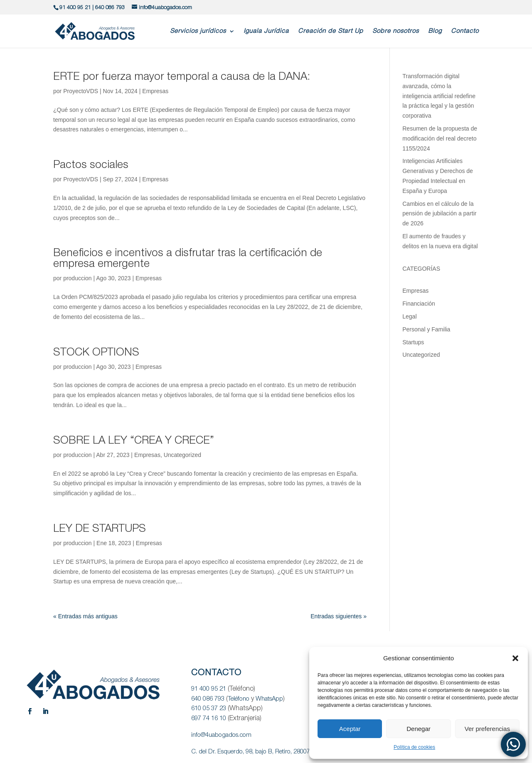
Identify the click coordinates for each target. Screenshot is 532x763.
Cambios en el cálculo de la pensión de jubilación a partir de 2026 (439, 214)
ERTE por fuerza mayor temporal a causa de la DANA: (182, 77)
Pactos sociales (91, 165)
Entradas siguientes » (339, 616)
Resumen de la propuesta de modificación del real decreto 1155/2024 (440, 138)
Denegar (419, 729)
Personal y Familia (426, 329)
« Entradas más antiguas (85, 616)
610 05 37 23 (209, 709)
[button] (515, 658)
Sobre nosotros (396, 31)
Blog (435, 31)
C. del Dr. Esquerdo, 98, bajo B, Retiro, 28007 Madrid (261, 752)
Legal (409, 316)
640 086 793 (110, 8)
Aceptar (350, 729)
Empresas (155, 91)
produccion (78, 278)
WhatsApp (269, 699)
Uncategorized (182, 455)
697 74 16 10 (209, 719)
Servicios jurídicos (198, 31)
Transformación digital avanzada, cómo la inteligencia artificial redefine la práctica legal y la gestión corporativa (439, 96)
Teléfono (239, 699)
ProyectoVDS (81, 91)
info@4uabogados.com (221, 735)
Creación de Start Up (331, 31)
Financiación (419, 304)
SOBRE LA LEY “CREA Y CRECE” (134, 441)
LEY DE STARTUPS (100, 529)
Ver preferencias (487, 729)
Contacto (465, 31)
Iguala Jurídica (266, 31)
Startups (413, 342)
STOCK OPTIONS (96, 353)
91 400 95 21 (75, 8)
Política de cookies (414, 747)
